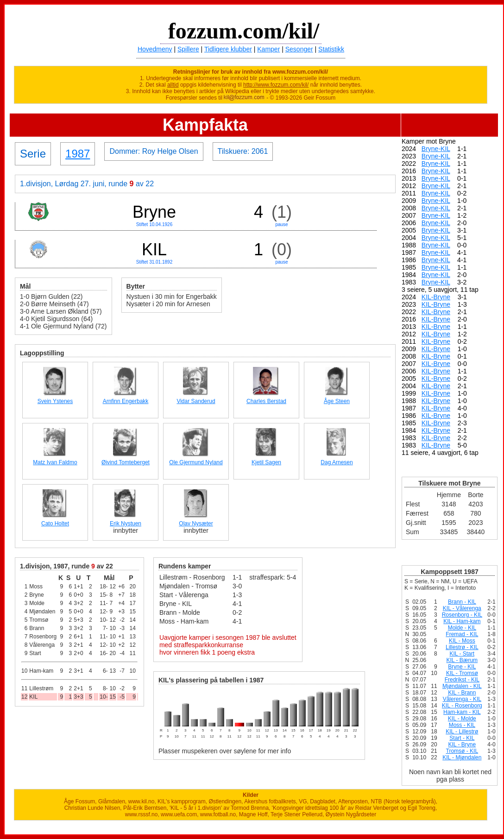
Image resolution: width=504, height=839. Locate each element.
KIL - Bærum (462, 660)
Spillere (188, 49)
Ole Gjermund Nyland (196, 462)
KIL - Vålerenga (462, 608)
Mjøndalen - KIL (462, 686)
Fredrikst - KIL (462, 680)
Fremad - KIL (462, 634)
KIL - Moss (462, 641)
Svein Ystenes (55, 401)
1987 (78, 154)
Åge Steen (337, 401)
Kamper (268, 49)
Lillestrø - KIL (462, 647)
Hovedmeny (155, 49)
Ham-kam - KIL (462, 712)
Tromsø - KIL (462, 751)
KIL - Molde (462, 719)
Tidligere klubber (228, 49)
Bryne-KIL (436, 149)
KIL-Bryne (436, 297)
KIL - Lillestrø (462, 732)
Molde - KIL (462, 628)
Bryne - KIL (462, 667)
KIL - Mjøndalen (462, 757)
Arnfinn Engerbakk (126, 401)
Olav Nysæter (196, 524)
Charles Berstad (266, 401)
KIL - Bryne (462, 744)
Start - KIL (462, 738)
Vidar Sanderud (196, 401)
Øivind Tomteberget (126, 462)
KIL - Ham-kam (462, 621)
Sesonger (299, 49)
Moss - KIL (462, 725)
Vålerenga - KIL (462, 699)
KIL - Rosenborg (462, 706)
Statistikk (331, 49)
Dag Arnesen (337, 462)
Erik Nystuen (126, 524)
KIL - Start (462, 654)
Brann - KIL (462, 602)
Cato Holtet (55, 524)
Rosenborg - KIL (462, 615)
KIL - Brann (462, 693)
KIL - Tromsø (462, 673)
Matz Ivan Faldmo (55, 462)
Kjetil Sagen (266, 462)
